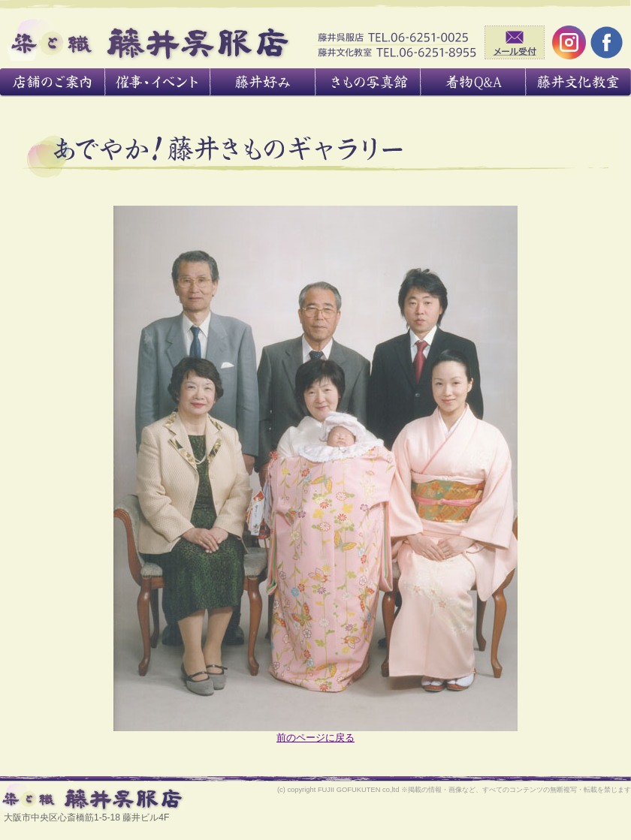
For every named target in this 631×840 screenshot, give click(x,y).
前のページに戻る (315, 738)
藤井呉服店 (149, 39)
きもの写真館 (368, 83)
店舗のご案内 (53, 83)
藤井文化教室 (578, 83)
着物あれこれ (473, 83)
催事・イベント (158, 83)
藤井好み (263, 83)
